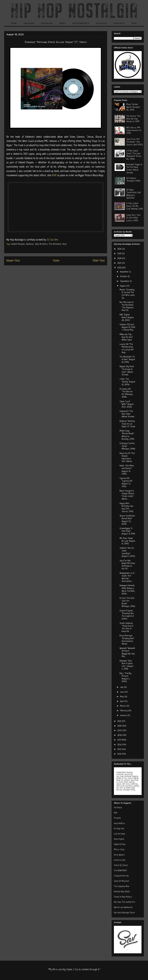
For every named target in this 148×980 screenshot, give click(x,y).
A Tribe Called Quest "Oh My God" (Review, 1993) (135, 206)
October (124, 277)
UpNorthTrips (120, 844)
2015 (120, 749)
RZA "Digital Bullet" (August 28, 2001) (127, 318)
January (124, 716)
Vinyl (64, 244)
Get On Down (119, 834)
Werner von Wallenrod (123, 908)
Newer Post (13, 261)
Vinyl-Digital (119, 839)
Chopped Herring (121, 876)
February (124, 711)
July (122, 687)
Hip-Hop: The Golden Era (124, 902)
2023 (120, 263)
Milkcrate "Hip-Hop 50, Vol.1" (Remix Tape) (126, 337)
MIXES (63, 23)
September (125, 281)
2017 (120, 740)
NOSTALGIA (47, 23)
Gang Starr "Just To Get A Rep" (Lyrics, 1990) (133, 218)
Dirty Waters (119, 855)
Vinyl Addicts (119, 824)
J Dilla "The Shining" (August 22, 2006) (127, 382)
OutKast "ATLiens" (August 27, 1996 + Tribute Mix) (127, 327)
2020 (120, 726)
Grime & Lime (120, 860)
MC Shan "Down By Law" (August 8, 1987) (127, 541)
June (122, 692)
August (123, 286)
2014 (120, 754)
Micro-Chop (119, 850)
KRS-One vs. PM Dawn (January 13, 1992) (134, 130)
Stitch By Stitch (121, 865)
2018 (120, 735)
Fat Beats (118, 808)
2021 (120, 721)
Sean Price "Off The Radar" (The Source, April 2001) (135, 142)
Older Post (99, 261)
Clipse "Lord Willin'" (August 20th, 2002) (127, 404)
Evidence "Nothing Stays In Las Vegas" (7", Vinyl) (127, 424)
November (125, 272)
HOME (14, 23)
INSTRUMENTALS (81, 23)
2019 (120, 731)
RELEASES (29, 23)
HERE (54, 175)
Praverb (117, 818)
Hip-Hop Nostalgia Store (124, 913)
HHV (116, 813)
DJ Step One (119, 829)
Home (56, 261)
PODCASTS (119, 23)
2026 (120, 249)
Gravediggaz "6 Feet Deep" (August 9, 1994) (127, 531)
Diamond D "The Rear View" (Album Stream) (127, 414)
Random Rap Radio (122, 892)
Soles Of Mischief (121, 881)
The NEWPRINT (120, 871)
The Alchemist (55, 244)
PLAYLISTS (101, 23)
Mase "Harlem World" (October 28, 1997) (133, 107)
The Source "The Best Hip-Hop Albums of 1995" (133, 119)
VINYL (134, 23)
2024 (120, 259)
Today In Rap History (123, 897)
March (123, 706)
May (122, 697)
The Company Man (122, 886)
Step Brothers (41, 244)
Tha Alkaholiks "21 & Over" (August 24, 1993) (127, 360)
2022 (120, 268)
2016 (120, 745)
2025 (120, 254)
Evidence (30, 244)
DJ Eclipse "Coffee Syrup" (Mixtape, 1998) (127, 446)
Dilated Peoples (18, 244)
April (122, 701)
